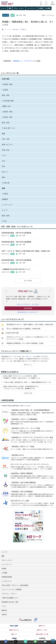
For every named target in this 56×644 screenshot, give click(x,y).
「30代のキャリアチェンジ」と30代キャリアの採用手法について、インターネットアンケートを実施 (30, 338)
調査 (3, 177)
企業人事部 (6, 79)
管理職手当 (24, 30)
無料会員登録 (28, 308)
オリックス (8, 30)
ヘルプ (4, 606)
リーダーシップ (7, 205)
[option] (14, 626)
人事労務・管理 (7, 84)
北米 (3, 161)
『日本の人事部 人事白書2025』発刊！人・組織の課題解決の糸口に (27, 382)
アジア (4, 155)
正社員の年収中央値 (12, 333)
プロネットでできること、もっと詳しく (28, 304)
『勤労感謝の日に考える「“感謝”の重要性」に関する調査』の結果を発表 (29, 324)
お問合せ (4, 615)
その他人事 (6, 183)
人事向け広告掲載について (10, 598)
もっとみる (28, 281)
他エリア (5, 172)
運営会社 (4, 610)
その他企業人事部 (8, 101)
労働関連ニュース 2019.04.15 (23, 61)
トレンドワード (31, 8)
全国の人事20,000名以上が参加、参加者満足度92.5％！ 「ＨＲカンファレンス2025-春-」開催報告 (21, 388)
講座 (10, 8)
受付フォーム (30, 356)
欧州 (3, 166)
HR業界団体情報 (7, 577)
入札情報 (48, 8)
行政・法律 (6, 139)
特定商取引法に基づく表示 (10, 602)
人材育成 (5, 90)
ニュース (4, 8)
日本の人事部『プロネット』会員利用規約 (15, 585)
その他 (4, 221)
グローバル (6, 150)
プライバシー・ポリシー (9, 594)
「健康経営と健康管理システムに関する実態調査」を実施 (24, 343)
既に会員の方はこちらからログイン (28, 312)
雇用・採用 (6, 95)
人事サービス (6, 106)
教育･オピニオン (7, 145)
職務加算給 (16, 30)
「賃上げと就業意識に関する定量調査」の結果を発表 (23, 329)
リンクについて (6, 581)
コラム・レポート (19, 8)
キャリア (5, 210)
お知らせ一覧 (28, 393)
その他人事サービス (9, 128)
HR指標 (41, 8)
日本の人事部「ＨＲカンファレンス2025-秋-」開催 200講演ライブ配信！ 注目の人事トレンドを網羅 (21, 377)
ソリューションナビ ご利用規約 (12, 589)
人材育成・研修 (7, 117)
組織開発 (5, 199)
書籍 (3, 188)
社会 (13, 15)
